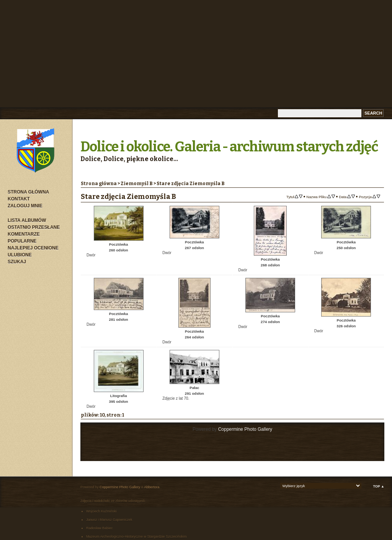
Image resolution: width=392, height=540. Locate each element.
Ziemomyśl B (137, 184)
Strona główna (28, 192)
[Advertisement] (196, 54)
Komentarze (24, 234)
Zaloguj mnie (25, 206)
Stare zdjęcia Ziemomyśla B (191, 184)
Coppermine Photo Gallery (245, 429)
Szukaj (17, 262)
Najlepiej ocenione (33, 248)
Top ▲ (379, 486)
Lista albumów (27, 220)
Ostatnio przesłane (34, 227)
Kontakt (19, 199)
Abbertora (152, 487)
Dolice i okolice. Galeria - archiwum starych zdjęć (229, 147)
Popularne (22, 241)
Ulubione (20, 255)
